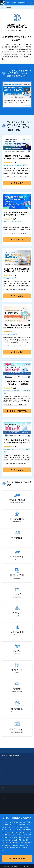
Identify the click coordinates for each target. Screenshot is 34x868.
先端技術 (4, 779)
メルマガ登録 (6, 790)
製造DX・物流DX (6, 759)
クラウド (4, 761)
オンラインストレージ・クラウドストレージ (15, 177)
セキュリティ (5, 772)
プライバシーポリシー (8, 812)
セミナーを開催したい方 (9, 795)
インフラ (4, 781)
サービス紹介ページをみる (17, 858)
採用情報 (4, 805)
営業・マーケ (5, 775)
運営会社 (4, 802)
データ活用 (4, 768)
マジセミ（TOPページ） (9, 751)
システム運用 (5, 766)
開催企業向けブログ (7, 799)
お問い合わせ (6, 808)
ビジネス (4, 770)
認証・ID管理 (5, 777)
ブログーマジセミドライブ (9, 787)
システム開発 (5, 763)
